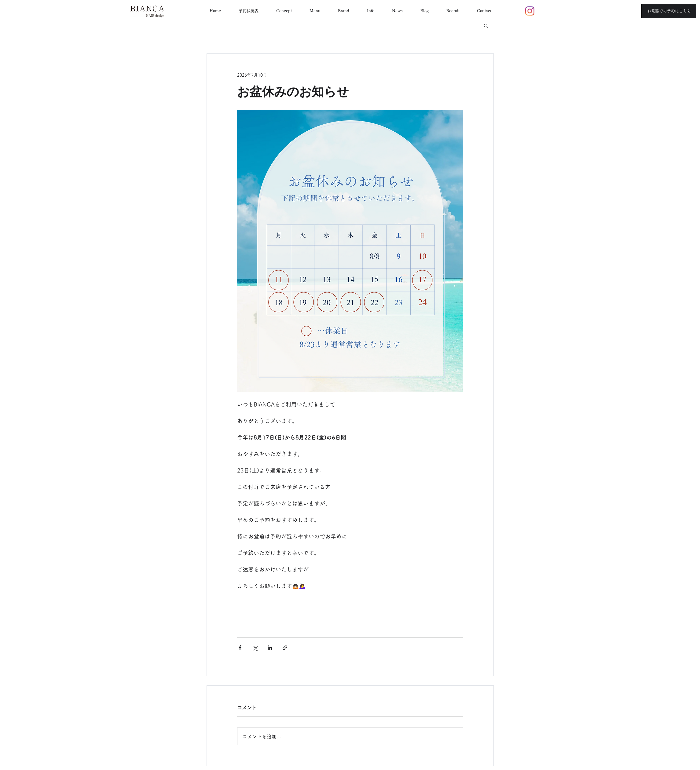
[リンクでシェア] (285, 648)
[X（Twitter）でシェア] (255, 648)
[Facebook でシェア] (240, 648)
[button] (486, 25)
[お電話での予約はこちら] (669, 11)
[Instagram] (530, 11)
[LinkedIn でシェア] (270, 648)
